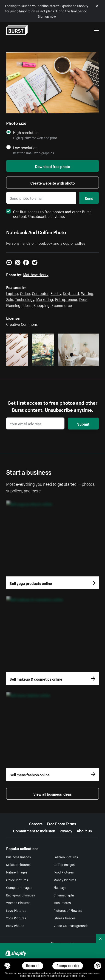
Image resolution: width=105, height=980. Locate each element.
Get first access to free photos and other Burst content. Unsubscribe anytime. (49, 213)
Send (89, 198)
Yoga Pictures (16, 918)
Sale (10, 299)
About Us (84, 830)
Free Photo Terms (61, 823)
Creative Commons (22, 324)
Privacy (66, 830)
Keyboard (71, 293)
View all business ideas (52, 794)
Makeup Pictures (18, 864)
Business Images (18, 857)
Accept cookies (68, 966)
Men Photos (62, 902)
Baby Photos (15, 925)
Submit (83, 424)
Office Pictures (17, 880)
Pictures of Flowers (68, 910)
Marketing (45, 299)
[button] (7, 966)
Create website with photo (52, 183)
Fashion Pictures (66, 857)
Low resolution (25, 147)
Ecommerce (62, 305)
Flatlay (56, 293)
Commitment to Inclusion (34, 830)
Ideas (27, 305)
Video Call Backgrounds (71, 925)
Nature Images (17, 872)
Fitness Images (65, 918)
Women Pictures (18, 902)
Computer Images (19, 887)
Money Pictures (65, 880)
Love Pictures (16, 910)
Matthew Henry (36, 274)
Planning (13, 305)
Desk (83, 299)
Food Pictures (64, 872)
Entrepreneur (66, 299)
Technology (25, 299)
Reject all (33, 966)
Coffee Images (64, 864)
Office (25, 293)
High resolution (26, 132)
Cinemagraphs (64, 895)
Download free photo (52, 166)
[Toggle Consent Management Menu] (7, 966)
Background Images (21, 895)
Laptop (12, 293)
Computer (40, 293)
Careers (36, 823)
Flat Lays (60, 887)
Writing (87, 293)
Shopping (42, 305)
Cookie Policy (77, 975)
